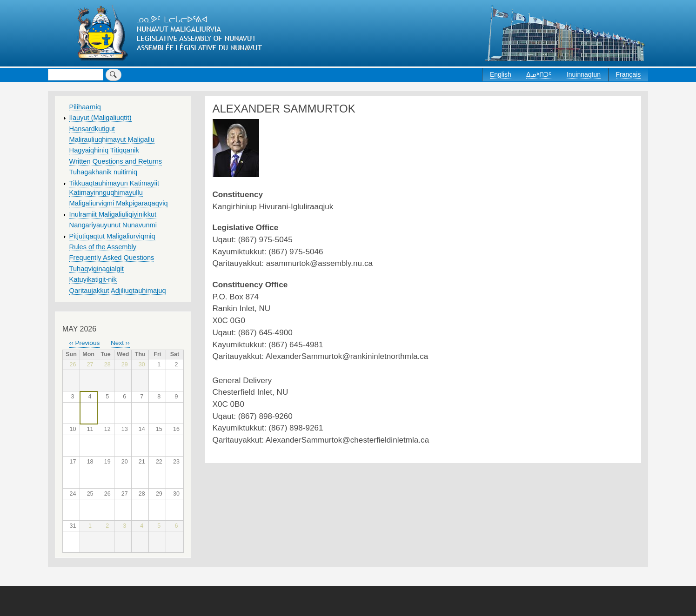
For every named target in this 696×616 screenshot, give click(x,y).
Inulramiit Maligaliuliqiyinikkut (113, 214)
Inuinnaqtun (584, 74)
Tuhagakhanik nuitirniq (103, 172)
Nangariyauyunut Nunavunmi (113, 225)
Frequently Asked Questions (112, 258)
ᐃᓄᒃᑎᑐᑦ (539, 74)
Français (629, 74)
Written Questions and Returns (116, 161)
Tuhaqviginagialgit (97, 269)
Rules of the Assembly (103, 247)
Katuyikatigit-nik (93, 279)
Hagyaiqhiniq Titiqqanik (104, 150)
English (501, 74)
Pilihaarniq (85, 107)
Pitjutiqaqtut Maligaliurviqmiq (112, 236)
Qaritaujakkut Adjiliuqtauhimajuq (118, 291)
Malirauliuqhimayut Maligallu (112, 139)
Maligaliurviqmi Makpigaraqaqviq (119, 203)
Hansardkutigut (92, 129)
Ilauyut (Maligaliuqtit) (100, 118)
